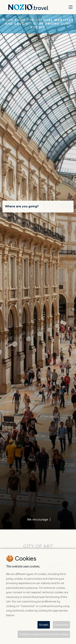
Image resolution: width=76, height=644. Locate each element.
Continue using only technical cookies (44, 634)
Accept (44, 625)
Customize (61, 625)
